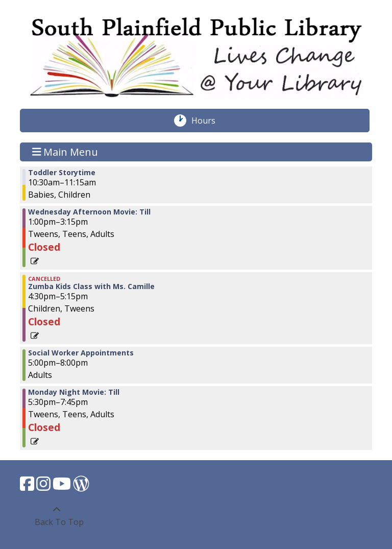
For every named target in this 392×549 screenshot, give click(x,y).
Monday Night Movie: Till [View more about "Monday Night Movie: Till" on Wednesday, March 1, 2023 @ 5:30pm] (74, 392)
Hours (209, 121)
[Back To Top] (56, 516)
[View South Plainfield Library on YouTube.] (63, 487)
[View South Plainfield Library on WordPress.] (81, 487)
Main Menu (65, 152)
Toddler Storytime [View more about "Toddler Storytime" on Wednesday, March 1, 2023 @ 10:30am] (62, 173)
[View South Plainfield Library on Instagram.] (44, 487)
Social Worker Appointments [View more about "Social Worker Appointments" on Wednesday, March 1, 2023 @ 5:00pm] (81, 353)
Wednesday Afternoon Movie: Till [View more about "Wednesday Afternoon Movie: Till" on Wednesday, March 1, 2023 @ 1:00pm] (89, 212)
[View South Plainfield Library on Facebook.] (28, 487)
